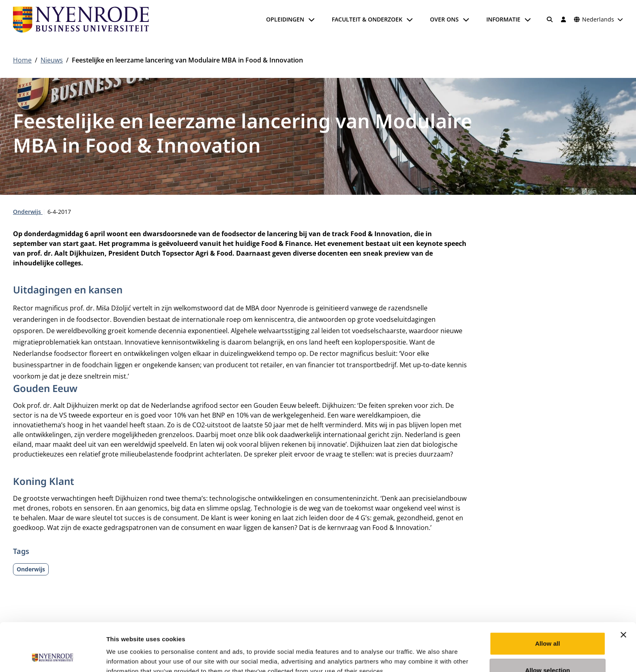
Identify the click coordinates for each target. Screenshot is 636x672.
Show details (426, 656)
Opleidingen (285, 19)
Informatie (503, 19)
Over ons (444, 19)
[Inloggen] (563, 19)
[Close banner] (623, 590)
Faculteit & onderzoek (367, 19)
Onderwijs (28, 212)
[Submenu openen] (312, 19)
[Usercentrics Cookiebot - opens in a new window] (53, 656)
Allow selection (548, 625)
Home (22, 60)
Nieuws (52, 60)
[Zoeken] (550, 19)
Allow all (548, 598)
